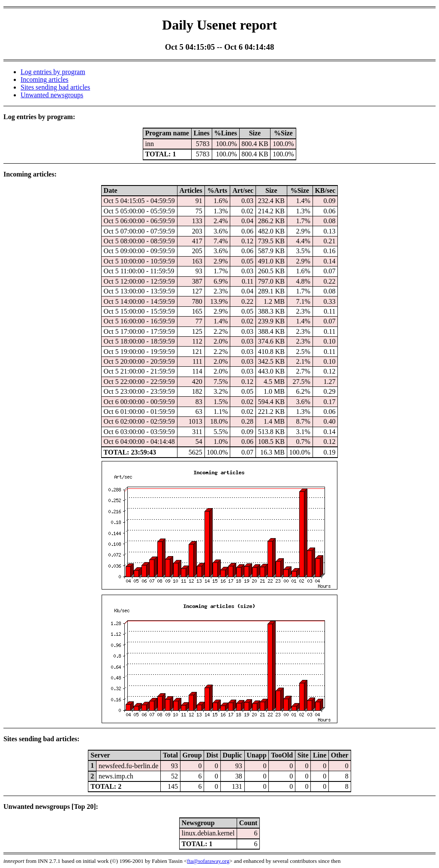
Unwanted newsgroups (52, 95)
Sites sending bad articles (55, 87)
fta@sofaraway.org (208, 861)
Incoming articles (45, 79)
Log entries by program (53, 72)
